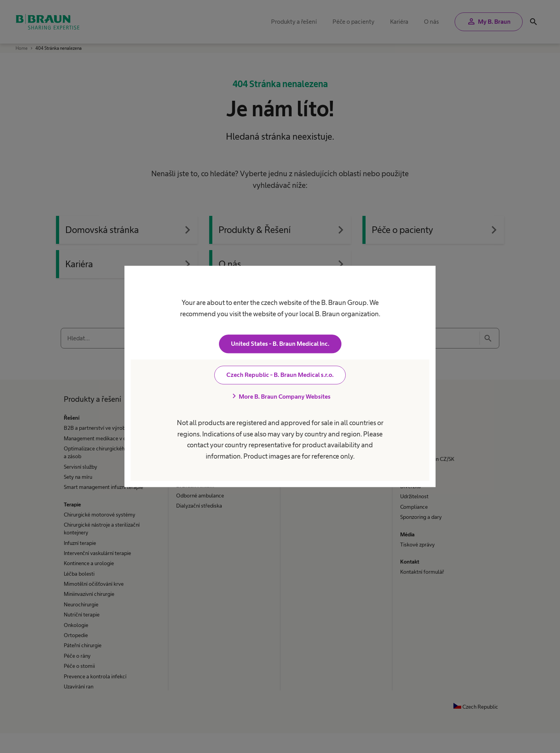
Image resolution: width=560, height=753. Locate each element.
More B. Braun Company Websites (280, 397)
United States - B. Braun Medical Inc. (280, 344)
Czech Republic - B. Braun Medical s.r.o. (280, 375)
